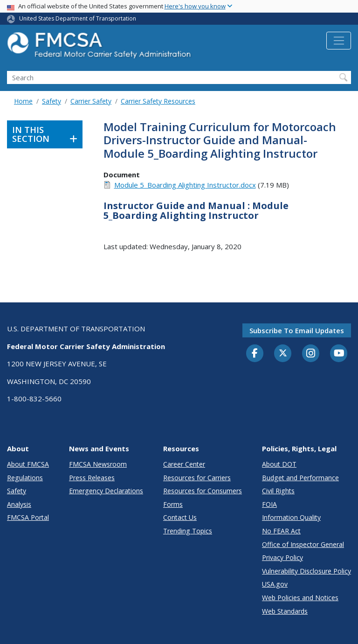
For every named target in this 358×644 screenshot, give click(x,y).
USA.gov (275, 584)
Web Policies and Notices (300, 598)
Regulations (25, 478)
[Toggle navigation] (339, 41)
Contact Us (180, 517)
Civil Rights (278, 491)
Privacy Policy (282, 557)
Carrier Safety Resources (158, 101)
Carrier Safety (91, 101)
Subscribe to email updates (297, 330)
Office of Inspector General (303, 544)
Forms (173, 504)
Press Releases (92, 478)
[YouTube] (339, 354)
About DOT (279, 464)
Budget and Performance (300, 478)
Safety (52, 101)
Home (23, 101)
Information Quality (291, 517)
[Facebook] (255, 354)
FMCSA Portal (28, 517)
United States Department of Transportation (78, 18)
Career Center (184, 464)
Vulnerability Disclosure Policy (306, 571)
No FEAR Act (281, 531)
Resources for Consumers (203, 491)
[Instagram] (311, 354)
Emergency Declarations (106, 491)
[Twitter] (283, 353)
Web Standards (285, 611)
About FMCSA (28, 464)
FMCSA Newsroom (98, 464)
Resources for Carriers (197, 478)
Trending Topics (188, 531)
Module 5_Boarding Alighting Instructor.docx (185, 185)
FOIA (269, 504)
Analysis (19, 504)
